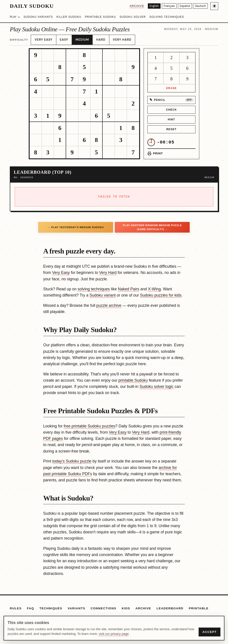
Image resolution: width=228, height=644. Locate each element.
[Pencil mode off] (171, 97)
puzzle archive (109, 303)
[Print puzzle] (155, 151)
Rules (16, 606)
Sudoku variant (103, 293)
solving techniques (94, 287)
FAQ (31, 606)
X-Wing (154, 287)
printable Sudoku (133, 378)
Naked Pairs (129, 287)
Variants (76, 606)
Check (172, 107)
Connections (103, 606)
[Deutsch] (200, 6)
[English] (148, 6)
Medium (79, 38)
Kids (126, 606)
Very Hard (116, 38)
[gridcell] (36, 53)
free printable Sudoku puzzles (90, 423)
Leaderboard (170, 606)
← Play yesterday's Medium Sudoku (76, 225)
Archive (129, 6)
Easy (62, 38)
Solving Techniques (167, 17)
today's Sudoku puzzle (72, 459)
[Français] (165, 6)
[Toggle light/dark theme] (214, 6)
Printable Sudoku (100, 17)
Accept (210, 632)
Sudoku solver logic (157, 384)
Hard (97, 38)
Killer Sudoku (69, 17)
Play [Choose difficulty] (15, 17)
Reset (171, 127)
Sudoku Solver (133, 17)
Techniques (51, 606)
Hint (172, 117)
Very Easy (43, 38)
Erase (171, 86)
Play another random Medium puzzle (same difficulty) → (152, 225)
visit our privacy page (114, 634)
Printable (199, 606)
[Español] (182, 6)
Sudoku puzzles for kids (161, 293)
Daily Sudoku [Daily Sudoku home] (32, 6)
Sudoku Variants (38, 17)
